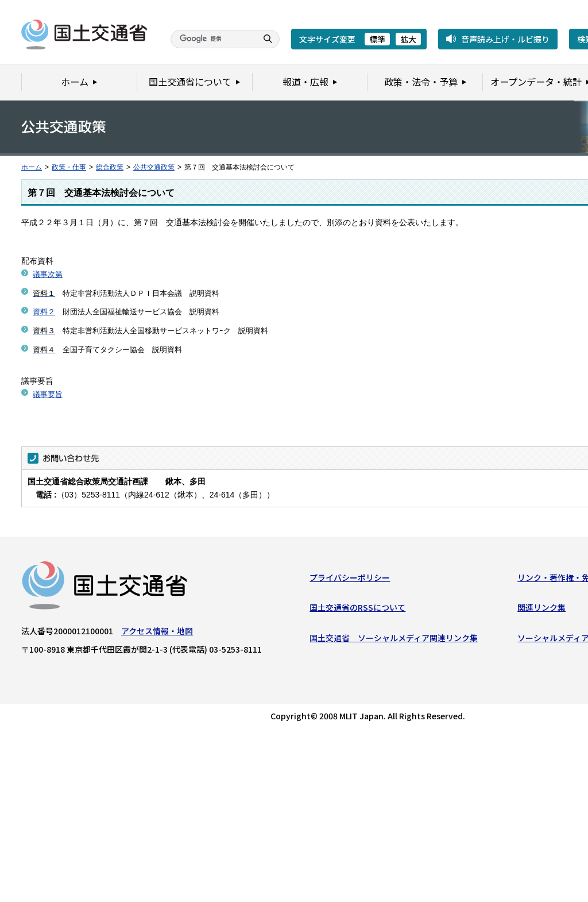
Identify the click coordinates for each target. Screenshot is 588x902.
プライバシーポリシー (350, 579)
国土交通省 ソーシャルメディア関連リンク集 (394, 639)
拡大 (408, 39)
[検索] (212, 39)
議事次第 (48, 274)
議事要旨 (48, 394)
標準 (377, 39)
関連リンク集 (541, 609)
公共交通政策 (154, 167)
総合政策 (110, 167)
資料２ (44, 312)
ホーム (32, 167)
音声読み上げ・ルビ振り (505, 39)
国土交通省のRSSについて (357, 609)
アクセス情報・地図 (157, 633)
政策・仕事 (69, 167)
